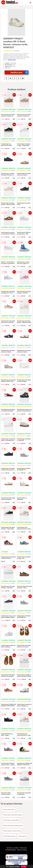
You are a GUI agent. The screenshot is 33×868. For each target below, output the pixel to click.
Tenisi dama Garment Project (13, 815)
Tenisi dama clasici (9, 836)
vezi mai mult (12, 60)
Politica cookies (22, 850)
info (14, 119)
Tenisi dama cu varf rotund (12, 831)
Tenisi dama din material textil (13, 825)
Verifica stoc (19, 72)
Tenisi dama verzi (9, 809)
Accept (24, 866)
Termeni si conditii (13, 848)
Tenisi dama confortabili (11, 820)
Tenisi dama (22, 836)
